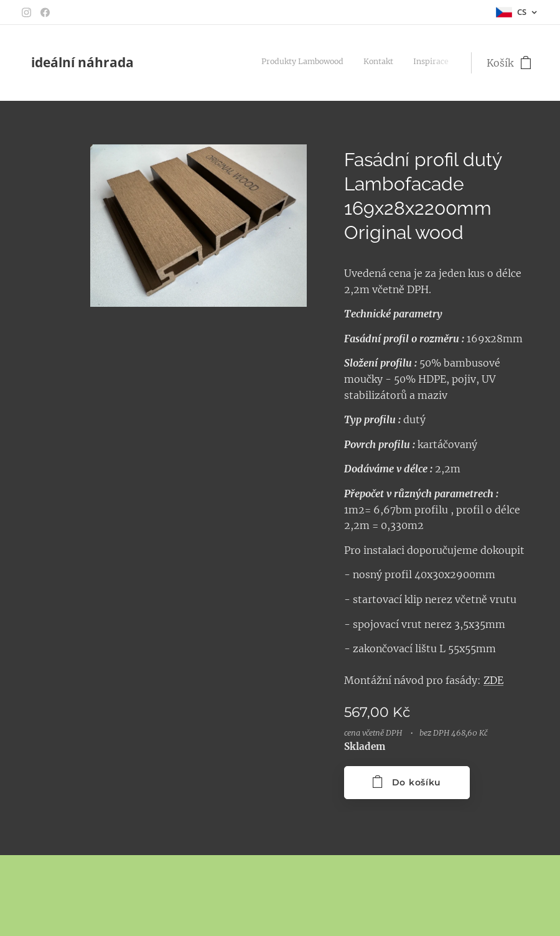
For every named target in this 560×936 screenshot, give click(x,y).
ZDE (493, 680)
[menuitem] (346, 63)
